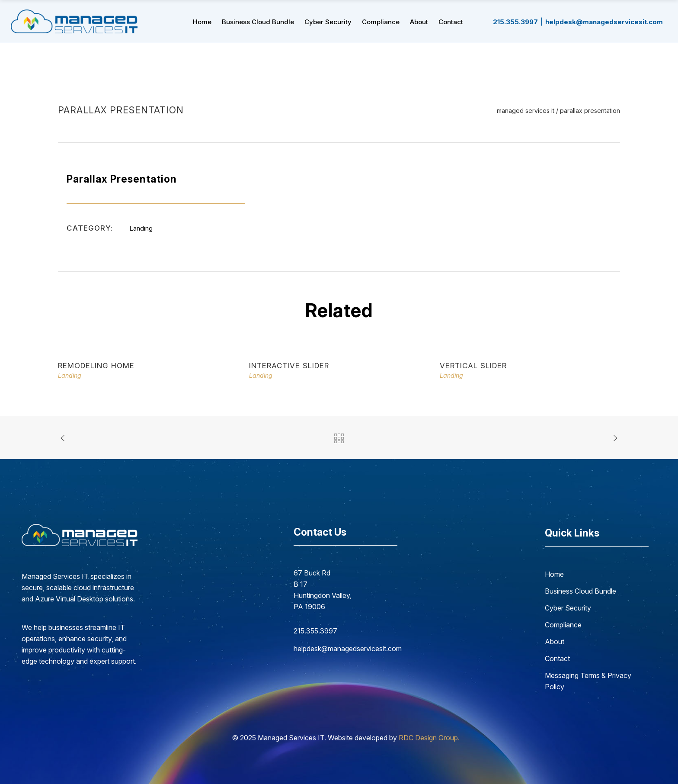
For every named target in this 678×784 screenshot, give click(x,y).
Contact (557, 659)
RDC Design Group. (429, 738)
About (555, 642)
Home (554, 574)
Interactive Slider (289, 366)
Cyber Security (568, 608)
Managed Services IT (526, 111)
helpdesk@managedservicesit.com (345, 649)
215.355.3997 (315, 631)
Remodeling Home (96, 366)
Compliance (563, 625)
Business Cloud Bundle (580, 591)
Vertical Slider (473, 366)
